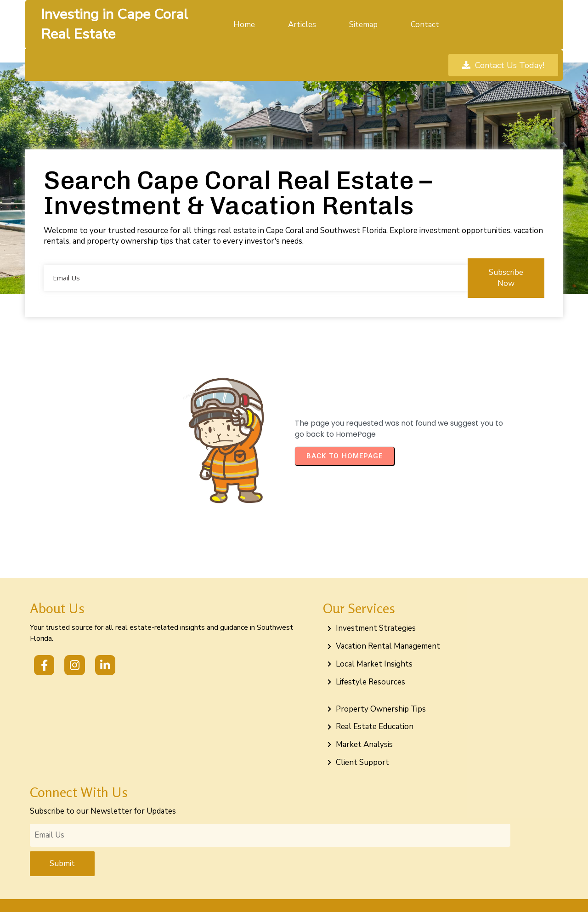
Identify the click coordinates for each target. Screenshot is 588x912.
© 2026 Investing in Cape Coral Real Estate (294, 895)
